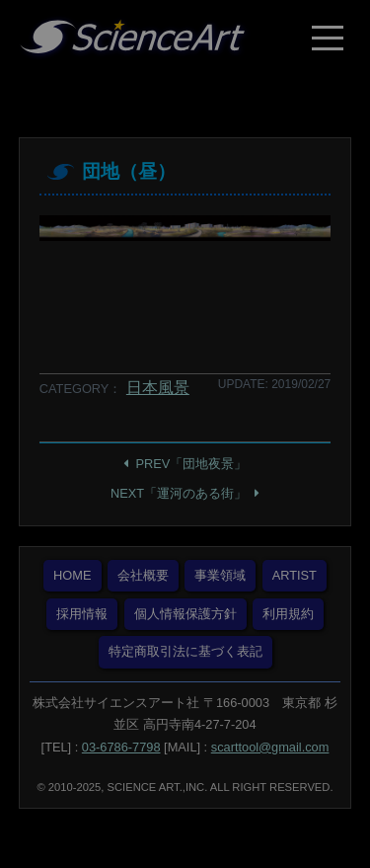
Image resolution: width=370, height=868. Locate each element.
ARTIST (295, 575)
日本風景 (158, 388)
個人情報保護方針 (185, 614)
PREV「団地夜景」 (192, 464)
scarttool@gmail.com (270, 747)
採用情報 (82, 614)
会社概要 (143, 575)
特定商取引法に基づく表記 (185, 651)
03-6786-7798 (121, 747)
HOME (72, 575)
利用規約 (288, 614)
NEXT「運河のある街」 (179, 493)
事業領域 (220, 575)
